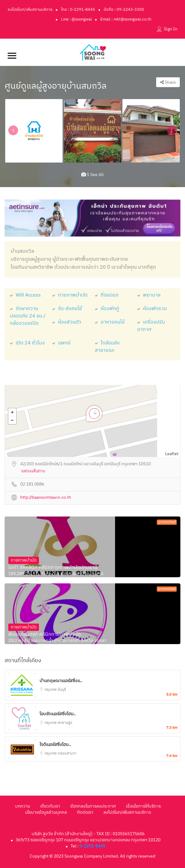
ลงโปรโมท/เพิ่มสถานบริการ (30, 10)
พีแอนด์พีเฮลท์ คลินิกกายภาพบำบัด (44, 635)
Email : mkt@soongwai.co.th (126, 19)
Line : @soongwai (76, 19)
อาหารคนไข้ (110, 322)
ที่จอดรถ (107, 295)
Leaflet (172, 454)
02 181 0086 (32, 484)
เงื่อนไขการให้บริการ (143, 806)
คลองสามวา (67, 753)
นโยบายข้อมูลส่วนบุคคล (46, 812)
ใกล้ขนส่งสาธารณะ (107, 347)
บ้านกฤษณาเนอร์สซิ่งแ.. (61, 681)
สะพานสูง (65, 723)
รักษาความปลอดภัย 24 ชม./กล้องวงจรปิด (28, 316)
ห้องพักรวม (152, 309)
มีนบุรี (62, 690)
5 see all (92, 175)
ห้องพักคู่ (107, 309)
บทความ (23, 806)
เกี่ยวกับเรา (50, 806)
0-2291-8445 (92, 846)
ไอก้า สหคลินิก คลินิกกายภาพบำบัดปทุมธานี (53, 568)
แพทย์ (61, 343)
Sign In (171, 29)
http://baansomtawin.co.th (46, 498)
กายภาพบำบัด (70, 295)
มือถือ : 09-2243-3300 (124, 10)
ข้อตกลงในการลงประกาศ (93, 806)
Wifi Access (25, 295)
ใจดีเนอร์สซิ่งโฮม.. (55, 745)
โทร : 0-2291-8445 (78, 10)
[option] (34, 131)
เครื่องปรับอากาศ (151, 326)
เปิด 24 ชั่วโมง (27, 343)
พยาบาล (149, 295)
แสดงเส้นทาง (33, 471)
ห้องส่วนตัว (67, 322)
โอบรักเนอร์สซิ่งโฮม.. (58, 714)
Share (168, 82)
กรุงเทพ (51, 690)
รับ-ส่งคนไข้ (67, 309)
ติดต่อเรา (85, 812)
